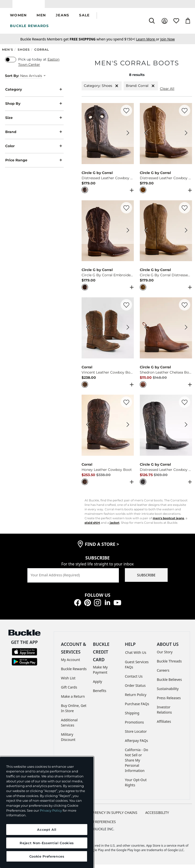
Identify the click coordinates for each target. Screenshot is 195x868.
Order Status (135, 689)
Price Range (34, 164)
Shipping (132, 716)
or (148, 43)
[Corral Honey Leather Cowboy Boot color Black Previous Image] (88, 429)
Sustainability (168, 692)
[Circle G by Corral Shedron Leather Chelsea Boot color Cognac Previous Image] (146, 332)
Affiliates (164, 725)
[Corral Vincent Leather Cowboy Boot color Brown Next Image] (128, 332)
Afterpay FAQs (136, 744)
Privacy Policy (51, 810)
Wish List (68, 681)
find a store (102, 548)
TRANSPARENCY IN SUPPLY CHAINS (108, 816)
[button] (18, 19)
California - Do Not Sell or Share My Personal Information (137, 764)
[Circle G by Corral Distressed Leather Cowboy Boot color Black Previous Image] (88, 137)
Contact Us (134, 680)
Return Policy (136, 698)
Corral (42, 53)
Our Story (165, 656)
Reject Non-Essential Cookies (47, 843)
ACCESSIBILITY (157, 816)
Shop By (34, 107)
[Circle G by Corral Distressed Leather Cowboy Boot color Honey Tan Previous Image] (146, 137)
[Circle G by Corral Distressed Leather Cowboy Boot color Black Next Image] (128, 137)
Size (34, 122)
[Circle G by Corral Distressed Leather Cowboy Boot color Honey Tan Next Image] (186, 137)
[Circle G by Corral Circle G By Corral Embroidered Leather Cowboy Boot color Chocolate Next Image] (128, 234)
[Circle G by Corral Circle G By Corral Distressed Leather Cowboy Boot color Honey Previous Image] (146, 234)
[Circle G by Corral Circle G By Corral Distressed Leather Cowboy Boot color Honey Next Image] (186, 234)
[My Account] (165, 24)
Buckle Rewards (74, 672)
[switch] (11, 63)
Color (34, 150)
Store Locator (136, 735)
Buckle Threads (169, 665)
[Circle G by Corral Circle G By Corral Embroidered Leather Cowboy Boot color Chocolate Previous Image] (88, 234)
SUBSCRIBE (146, 579)
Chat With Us (136, 656)
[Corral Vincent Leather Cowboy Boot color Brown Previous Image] (88, 332)
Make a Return (73, 700)
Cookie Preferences (98, 825)
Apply (98, 685)
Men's (8, 53)
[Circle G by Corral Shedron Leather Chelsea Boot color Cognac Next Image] (186, 332)
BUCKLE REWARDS (29, 30)
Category (34, 93)
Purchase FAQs (137, 707)
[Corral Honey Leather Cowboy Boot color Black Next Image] (128, 429)
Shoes (24, 53)
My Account (71, 663)
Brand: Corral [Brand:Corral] (141, 89)
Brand (34, 136)
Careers (163, 674)
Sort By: (12, 79)
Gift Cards (69, 691)
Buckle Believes (170, 683)
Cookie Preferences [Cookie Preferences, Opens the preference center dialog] (47, 856)
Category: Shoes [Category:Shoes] (102, 89)
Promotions (134, 726)
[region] (47, 812)
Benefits (100, 694)
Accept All (47, 830)
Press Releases (169, 702)
